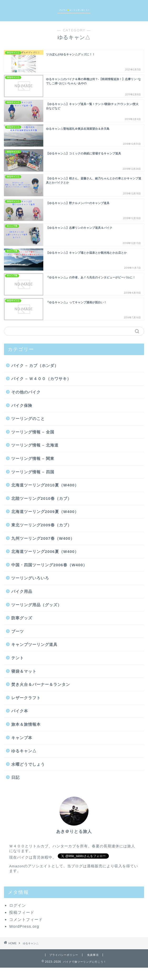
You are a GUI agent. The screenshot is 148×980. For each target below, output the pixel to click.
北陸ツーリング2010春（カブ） (41, 498)
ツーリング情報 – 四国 (33, 472)
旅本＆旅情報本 (26, 724)
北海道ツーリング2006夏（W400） (45, 551)
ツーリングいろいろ (30, 578)
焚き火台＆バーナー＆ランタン (41, 684)
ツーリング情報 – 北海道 (35, 445)
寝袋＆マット (24, 671)
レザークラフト (26, 698)
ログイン (18, 905)
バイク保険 (22, 405)
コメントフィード (26, 919)
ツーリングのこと (28, 419)
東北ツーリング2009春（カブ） (41, 525)
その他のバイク (26, 392)
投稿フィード (22, 912)
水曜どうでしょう (28, 764)
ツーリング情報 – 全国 (33, 432)
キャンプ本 (22, 738)
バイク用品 (22, 591)
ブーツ (18, 631)
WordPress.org (24, 926)
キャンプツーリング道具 (34, 644)
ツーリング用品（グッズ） (36, 605)
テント (18, 658)
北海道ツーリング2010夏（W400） (45, 485)
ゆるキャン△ (24, 751)
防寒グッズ (22, 618)
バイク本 (20, 711)
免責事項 (93, 955)
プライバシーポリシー (64, 955)
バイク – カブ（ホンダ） (35, 365)
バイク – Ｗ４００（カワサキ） (41, 379)
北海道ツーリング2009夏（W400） (45, 512)
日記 (15, 777)
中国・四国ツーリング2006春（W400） (49, 565)
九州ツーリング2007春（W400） (43, 538)
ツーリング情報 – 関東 (33, 458)
